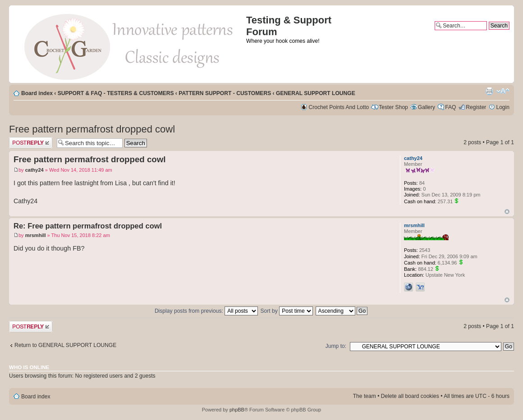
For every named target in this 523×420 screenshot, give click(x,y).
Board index (37, 93)
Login (503, 107)
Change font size (503, 91)
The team (365, 396)
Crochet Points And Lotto (339, 107)
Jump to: (336, 346)
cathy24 (34, 170)
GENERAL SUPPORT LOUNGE (316, 93)
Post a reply (31, 143)
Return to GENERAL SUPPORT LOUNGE (65, 345)
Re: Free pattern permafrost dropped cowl (88, 226)
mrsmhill (36, 235)
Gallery (427, 107)
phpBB (237, 410)
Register (476, 107)
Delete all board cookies (410, 396)
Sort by (287, 311)
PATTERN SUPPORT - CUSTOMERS (225, 93)
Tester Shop (393, 107)
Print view (489, 91)
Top (507, 212)
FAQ (450, 107)
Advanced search (489, 33)
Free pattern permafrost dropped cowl (92, 129)
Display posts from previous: (206, 311)
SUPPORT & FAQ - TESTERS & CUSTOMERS (116, 93)
